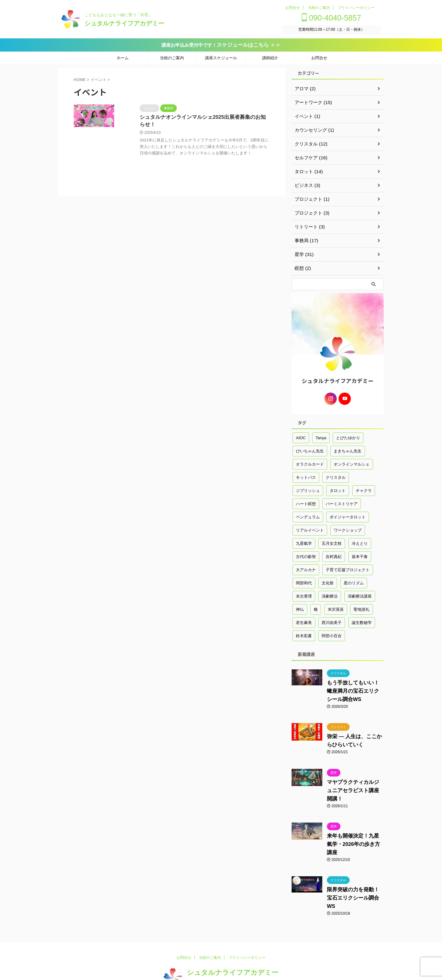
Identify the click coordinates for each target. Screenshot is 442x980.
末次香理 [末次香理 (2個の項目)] (304, 593)
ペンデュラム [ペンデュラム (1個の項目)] (308, 514)
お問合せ (293, 8)
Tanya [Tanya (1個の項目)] (321, 435)
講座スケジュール (221, 57)
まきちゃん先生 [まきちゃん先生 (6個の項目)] (348, 448)
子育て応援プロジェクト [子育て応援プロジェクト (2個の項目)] (348, 567)
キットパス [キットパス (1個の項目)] (306, 475)
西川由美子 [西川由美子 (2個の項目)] (332, 620)
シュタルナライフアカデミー (124, 23)
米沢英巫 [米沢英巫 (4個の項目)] (336, 607)
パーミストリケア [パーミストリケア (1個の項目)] (342, 501)
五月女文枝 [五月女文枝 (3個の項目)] (332, 541)
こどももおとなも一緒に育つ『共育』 (218, 964)
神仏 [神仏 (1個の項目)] (300, 607)
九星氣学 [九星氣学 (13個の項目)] (304, 541)
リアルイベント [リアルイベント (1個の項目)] (310, 527)
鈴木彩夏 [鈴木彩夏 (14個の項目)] (304, 633)
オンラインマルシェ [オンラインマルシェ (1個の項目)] (352, 461)
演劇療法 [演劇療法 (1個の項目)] (330, 593)
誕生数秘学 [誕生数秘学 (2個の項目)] (362, 620)
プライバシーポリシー (356, 8)
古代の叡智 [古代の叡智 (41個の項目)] (306, 554)
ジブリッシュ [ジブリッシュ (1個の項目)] (308, 488)
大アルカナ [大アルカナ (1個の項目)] (306, 567)
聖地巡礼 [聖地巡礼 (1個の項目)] (362, 607)
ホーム (123, 57)
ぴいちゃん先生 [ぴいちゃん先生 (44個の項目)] (310, 448)
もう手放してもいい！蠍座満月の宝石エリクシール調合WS (354, 688)
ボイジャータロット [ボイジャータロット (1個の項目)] (348, 514)
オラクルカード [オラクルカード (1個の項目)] (310, 461)
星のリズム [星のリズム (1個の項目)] (354, 580)
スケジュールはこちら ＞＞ (249, 45)
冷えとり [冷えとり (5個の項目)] (360, 541)
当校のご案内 (319, 8)
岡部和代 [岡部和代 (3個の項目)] (304, 580)
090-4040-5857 (335, 18)
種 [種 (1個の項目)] (316, 607)
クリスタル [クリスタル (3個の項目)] (336, 475)
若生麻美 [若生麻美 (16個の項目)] (304, 620)
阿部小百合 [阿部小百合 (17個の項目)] (332, 633)
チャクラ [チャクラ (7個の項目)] (364, 488)
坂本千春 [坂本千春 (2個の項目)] (360, 554)
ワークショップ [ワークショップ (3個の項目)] (348, 527)
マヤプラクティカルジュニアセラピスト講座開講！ (354, 788)
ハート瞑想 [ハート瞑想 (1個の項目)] (306, 501)
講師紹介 (270, 57)
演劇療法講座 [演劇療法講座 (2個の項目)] (360, 593)
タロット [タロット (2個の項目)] (338, 488)
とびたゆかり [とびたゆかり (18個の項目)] (348, 435)
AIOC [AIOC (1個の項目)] (301, 435)
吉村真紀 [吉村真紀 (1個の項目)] (334, 554)
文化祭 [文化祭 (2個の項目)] (328, 580)
